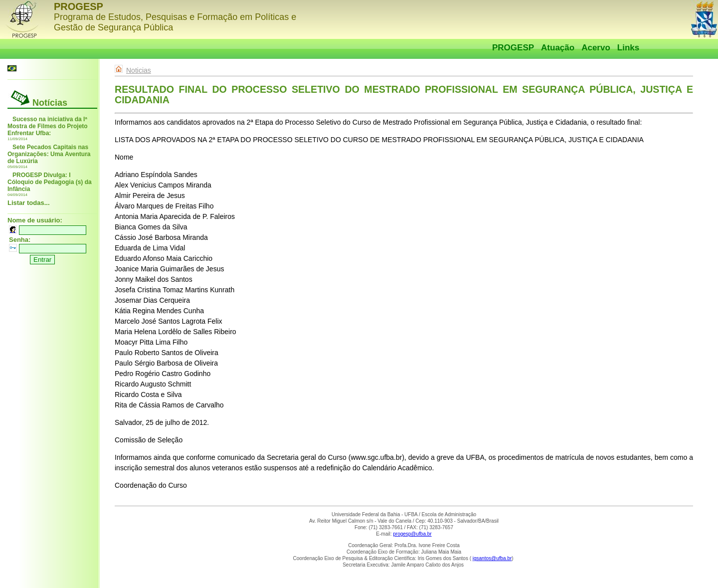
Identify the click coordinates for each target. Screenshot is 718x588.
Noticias (139, 70)
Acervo (596, 48)
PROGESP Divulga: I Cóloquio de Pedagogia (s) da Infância (50, 182)
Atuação (558, 48)
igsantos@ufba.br (492, 558)
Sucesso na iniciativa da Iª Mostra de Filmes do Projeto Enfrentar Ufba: (48, 126)
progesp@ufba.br (412, 534)
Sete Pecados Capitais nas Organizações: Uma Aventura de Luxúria (49, 154)
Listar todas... (29, 203)
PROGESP (513, 48)
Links (628, 48)
